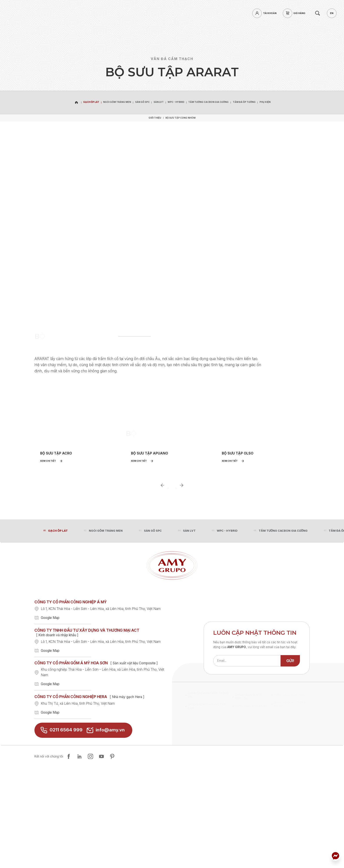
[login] (266, 13)
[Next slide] (182, 577)
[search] (317, 13)
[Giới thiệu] (155, 118)
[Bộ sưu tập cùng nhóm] (180, 118)
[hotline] (62, 13)
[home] (35, 13)
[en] (332, 13)
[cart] (295, 13)
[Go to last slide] (162, 577)
